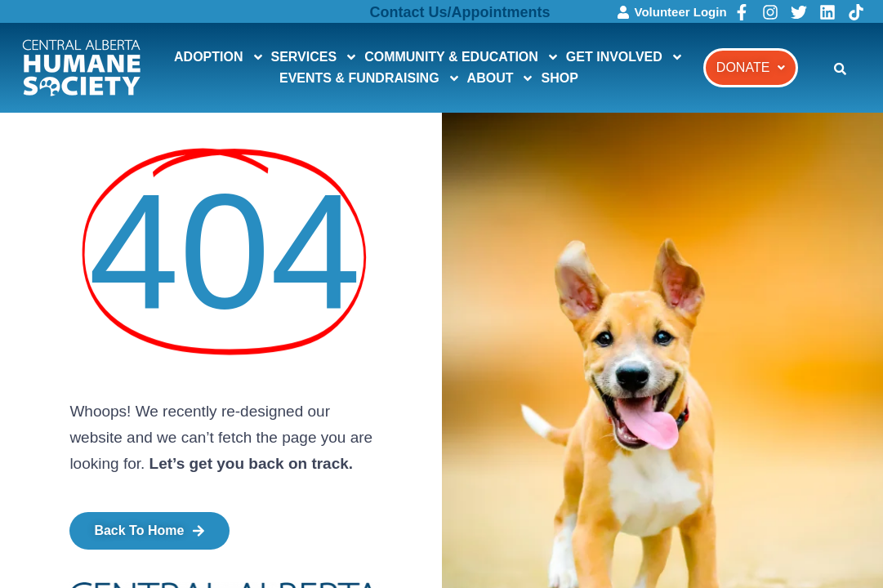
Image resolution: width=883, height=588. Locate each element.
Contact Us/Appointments (460, 12)
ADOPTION (219, 57)
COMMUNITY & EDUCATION (462, 57)
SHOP (559, 78)
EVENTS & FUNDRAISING (370, 78)
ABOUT (501, 78)
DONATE (751, 67)
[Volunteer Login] (623, 12)
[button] (751, 68)
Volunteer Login (681, 12)
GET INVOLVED (625, 57)
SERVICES (315, 57)
